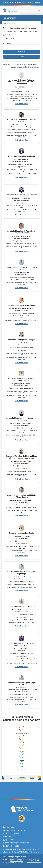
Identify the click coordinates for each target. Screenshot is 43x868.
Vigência (7, 35)
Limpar (21, 57)
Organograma (35, 67)
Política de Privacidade (16, 861)
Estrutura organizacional (20, 67)
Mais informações (22, 104)
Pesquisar (7, 43)
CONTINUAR (34, 860)
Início (5, 23)
